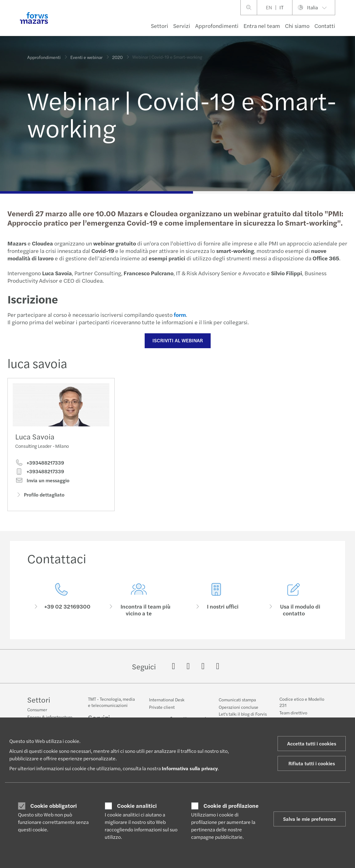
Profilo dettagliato (40, 497)
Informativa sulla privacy (190, 768)
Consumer (37, 710)
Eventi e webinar (86, 55)
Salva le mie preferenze (310, 819)
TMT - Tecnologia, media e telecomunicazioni (111, 707)
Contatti (325, 26)
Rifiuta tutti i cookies (312, 763)
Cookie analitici (137, 806)
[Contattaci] (61, 612)
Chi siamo (297, 26)
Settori (160, 26)
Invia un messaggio (42, 482)
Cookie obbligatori (54, 806)
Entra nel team (262, 26)
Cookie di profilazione (231, 806)
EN (269, 7)
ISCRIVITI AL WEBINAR (177, 340)
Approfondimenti (217, 26)
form (179, 315)
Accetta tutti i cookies (312, 743)
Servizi (182, 26)
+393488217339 (40, 465)
